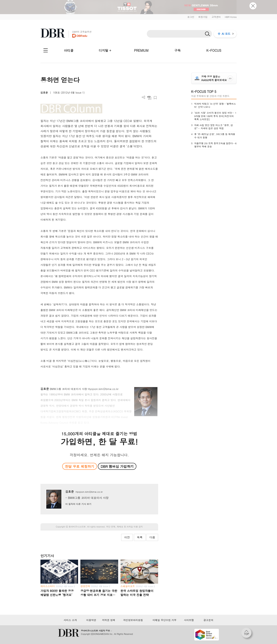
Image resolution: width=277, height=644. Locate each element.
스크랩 (155, 98)
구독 (178, 50)
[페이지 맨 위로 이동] (247, 634)
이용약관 (91, 620)
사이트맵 (189, 620)
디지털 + (105, 50)
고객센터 (216, 17)
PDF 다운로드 (149, 98)
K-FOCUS (214, 50)
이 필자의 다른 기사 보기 (78, 504)
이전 (127, 537)
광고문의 (208, 620)
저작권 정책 (109, 620)
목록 (140, 537)
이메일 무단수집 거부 (164, 620)
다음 (152, 537)
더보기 (144, 97)
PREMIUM (141, 50)
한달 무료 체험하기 (79, 466)
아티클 (69, 50)
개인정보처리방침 (133, 620)
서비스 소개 (70, 620)
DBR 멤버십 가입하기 (117, 466)
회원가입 (203, 17)
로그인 (191, 17)
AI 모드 (226, 34)
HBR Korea (231, 17)
